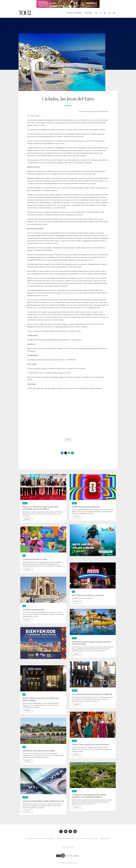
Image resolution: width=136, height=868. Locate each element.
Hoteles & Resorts (74, 13)
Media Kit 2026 (105, 838)
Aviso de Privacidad (68, 847)
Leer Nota (27, 519)
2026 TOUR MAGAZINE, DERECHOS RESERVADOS (40, 838)
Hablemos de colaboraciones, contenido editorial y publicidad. (77, 838)
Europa (68, 440)
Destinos (89, 13)
